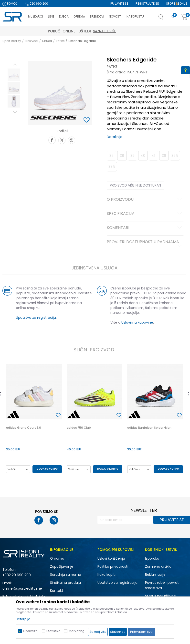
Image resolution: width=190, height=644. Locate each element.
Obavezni (31, 631)
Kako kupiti (106, 575)
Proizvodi (32, 41)
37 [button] (111, 156)
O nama (57, 558)
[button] (166, 19)
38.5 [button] (112, 167)
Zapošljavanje (62, 566)
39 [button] (132, 156)
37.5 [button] (175, 156)
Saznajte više (118, 31)
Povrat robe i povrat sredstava (162, 585)
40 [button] (143, 156)
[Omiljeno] (173, 17)
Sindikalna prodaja (65, 583)
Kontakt (57, 591)
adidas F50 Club (79, 428)
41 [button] (153, 156)
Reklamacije (155, 575)
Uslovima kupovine (137, 322)
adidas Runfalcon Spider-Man (149, 428)
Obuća (47, 41)
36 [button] (164, 156)
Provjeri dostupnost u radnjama (145, 244)
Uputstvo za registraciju (36, 317)
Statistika (53, 631)
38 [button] (122, 156)
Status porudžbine (160, 596)
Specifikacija (145, 214)
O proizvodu (145, 200)
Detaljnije (115, 137)
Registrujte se (147, 4)
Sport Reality (12, 41)
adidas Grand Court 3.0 (24, 428)
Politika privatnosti (113, 566)
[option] (14, 75)
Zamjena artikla (158, 566)
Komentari (145, 228)
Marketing (77, 631)
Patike (60, 41)
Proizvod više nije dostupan (135, 185)
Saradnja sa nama (66, 575)
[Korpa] (184, 17)
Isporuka (152, 558)
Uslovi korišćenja (111, 558)
